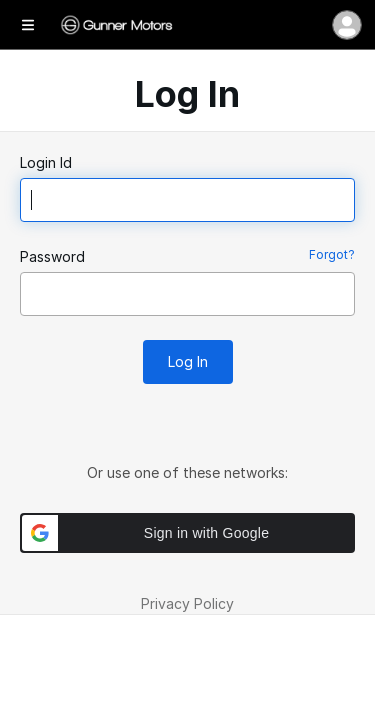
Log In (188, 361)
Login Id (46, 162)
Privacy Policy (187, 603)
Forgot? (332, 254)
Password (52, 256)
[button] (187, 533)
